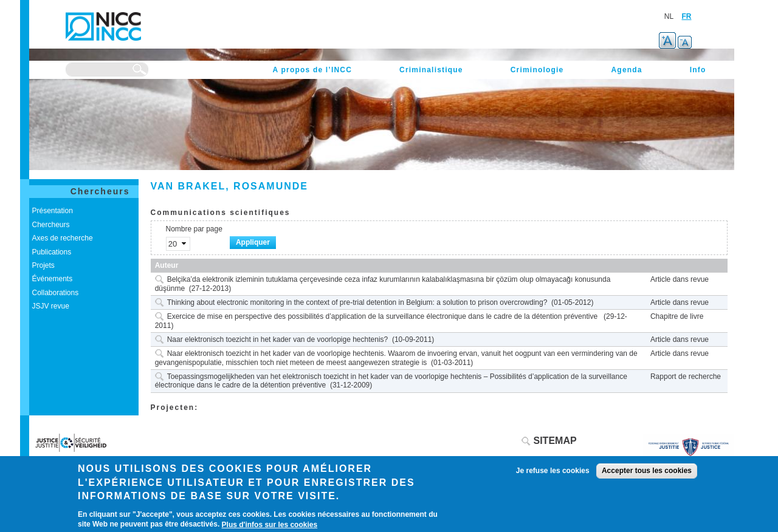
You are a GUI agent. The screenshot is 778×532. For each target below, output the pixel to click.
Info (698, 70)
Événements (53, 279)
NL (669, 16)
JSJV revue (51, 306)
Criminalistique (431, 70)
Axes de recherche (63, 238)
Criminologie (537, 70)
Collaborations (56, 293)
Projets (43, 265)
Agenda (626, 70)
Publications (52, 252)
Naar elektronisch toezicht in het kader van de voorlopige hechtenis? (278, 339)
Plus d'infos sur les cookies (270, 525)
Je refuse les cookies (553, 471)
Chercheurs (100, 191)
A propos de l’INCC (313, 70)
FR (687, 16)
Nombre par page (194, 229)
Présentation (53, 211)
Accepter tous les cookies (647, 471)
